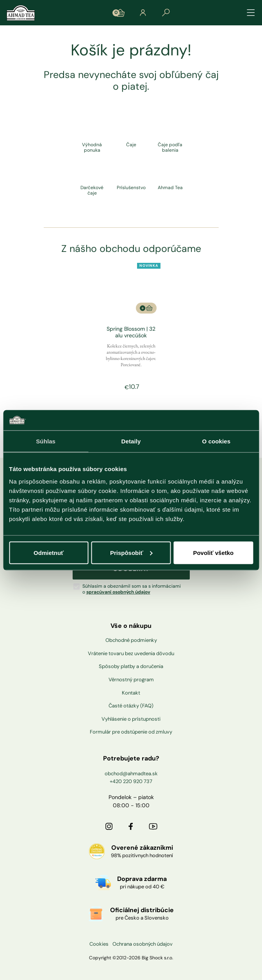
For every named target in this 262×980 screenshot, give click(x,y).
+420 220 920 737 (131, 781)
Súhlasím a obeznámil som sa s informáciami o (132, 589)
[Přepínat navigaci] (251, 13)
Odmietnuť (49, 552)
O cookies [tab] (217, 441)
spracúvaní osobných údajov (118, 592)
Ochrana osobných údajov (143, 944)
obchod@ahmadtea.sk (131, 774)
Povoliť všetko (213, 552)
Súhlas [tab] (46, 441)
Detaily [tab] (131, 441)
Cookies (99, 944)
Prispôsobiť (131, 552)
